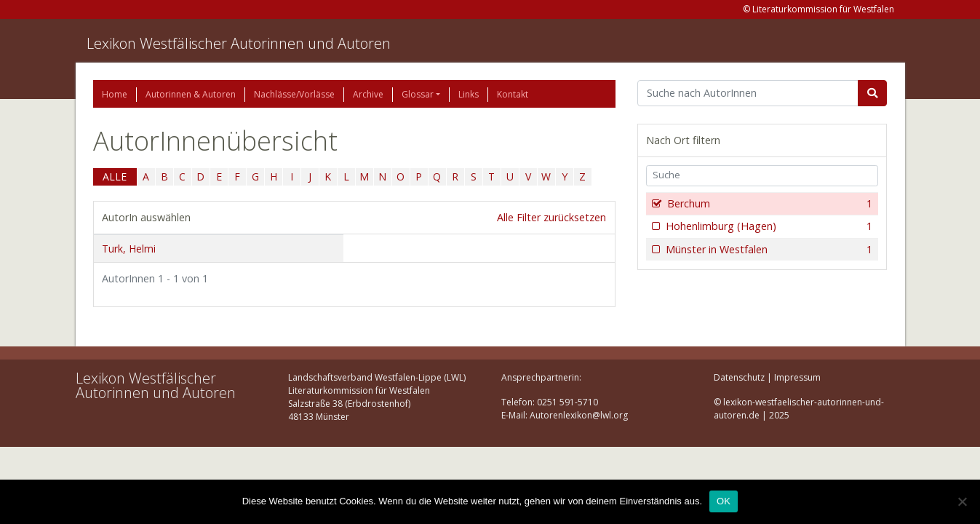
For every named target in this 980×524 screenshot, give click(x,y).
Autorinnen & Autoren (191, 94)
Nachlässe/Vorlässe (294, 94)
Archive (368, 94)
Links (469, 94)
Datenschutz (739, 377)
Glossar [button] (418, 94)
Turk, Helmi (129, 249)
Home (115, 94)
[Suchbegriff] (748, 93)
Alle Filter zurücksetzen (551, 217)
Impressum (797, 377)
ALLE (115, 176)
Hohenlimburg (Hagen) (768, 226)
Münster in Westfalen (768, 250)
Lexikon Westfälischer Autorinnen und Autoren (239, 43)
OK (724, 501)
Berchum (769, 204)
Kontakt (513, 94)
